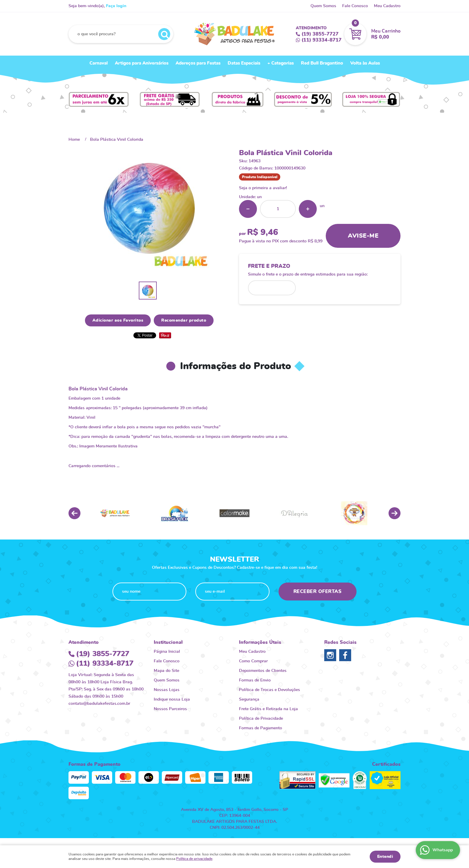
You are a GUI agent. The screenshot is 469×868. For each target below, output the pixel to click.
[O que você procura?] (164, 34)
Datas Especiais (244, 63)
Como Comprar (253, 661)
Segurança (249, 699)
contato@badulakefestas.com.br (99, 704)
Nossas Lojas (167, 690)
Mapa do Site (166, 671)
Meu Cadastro (387, 6)
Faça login (116, 6)
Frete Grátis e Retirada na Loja (268, 709)
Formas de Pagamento (261, 728)
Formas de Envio (255, 680)
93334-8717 (322, 40)
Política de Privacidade (261, 719)
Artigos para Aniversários (142, 63)
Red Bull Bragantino (322, 63)
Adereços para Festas (198, 63)
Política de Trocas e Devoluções (269, 690)
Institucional (168, 642)
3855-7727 (320, 34)
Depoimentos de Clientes (263, 671)
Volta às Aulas (365, 63)
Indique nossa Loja (172, 699)
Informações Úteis (260, 642)
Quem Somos (323, 6)
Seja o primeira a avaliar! (263, 188)
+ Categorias (281, 63)
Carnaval (99, 63)
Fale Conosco (355, 6)
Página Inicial (167, 652)
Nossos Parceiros (170, 709)
